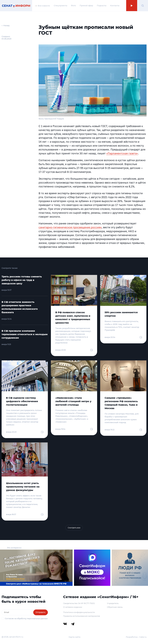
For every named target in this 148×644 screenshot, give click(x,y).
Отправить (41, 612)
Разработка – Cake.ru (136, 637)
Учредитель (113, 603)
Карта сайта (75, 637)
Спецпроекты (60, 5)
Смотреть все (74, 528)
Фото (73, 5)
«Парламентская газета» (122, 153)
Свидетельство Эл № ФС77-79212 (79, 603)
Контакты (115, 5)
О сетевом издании (73, 607)
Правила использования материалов (82, 616)
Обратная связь (115, 607)
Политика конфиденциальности (79, 612)
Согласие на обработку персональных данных (26, 619)
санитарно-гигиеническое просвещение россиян (70, 227)
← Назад (6, 25)
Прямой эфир (86, 5)
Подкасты (102, 5)
